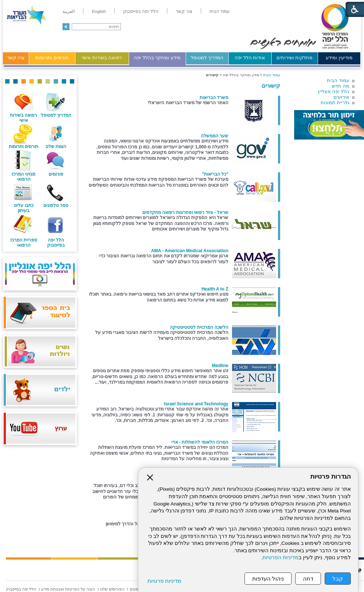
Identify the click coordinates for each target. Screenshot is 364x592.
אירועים (341, 97)
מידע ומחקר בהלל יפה (157, 58)
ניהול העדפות (268, 579)
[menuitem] (220, 11)
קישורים (271, 86)
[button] (66, 27)
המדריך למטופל (207, 58)
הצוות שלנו (56, 147)
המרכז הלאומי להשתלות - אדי (200, 442)
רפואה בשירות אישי (102, 58)
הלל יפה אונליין (334, 91)
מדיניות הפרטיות (281, 558)
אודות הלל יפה (250, 58)
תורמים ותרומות (52, 58)
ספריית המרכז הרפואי (24, 243)
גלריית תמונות (335, 103)
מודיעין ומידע (339, 58)
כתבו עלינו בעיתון (24, 208)
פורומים (56, 174)
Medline (220, 366)
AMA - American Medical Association (190, 251)
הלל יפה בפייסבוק (56, 243)
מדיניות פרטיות (164, 581)
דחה (308, 579)
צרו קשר (16, 58)
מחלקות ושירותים (295, 58)
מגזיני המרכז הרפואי (24, 177)
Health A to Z (215, 289)
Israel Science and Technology (196, 404)
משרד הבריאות (214, 98)
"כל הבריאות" (215, 174)
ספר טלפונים (56, 205)
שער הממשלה (215, 136)
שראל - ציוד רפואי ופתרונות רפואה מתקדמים (185, 212)
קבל (338, 579)
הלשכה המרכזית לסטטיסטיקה (199, 327)
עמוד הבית (338, 80)
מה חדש (341, 86)
